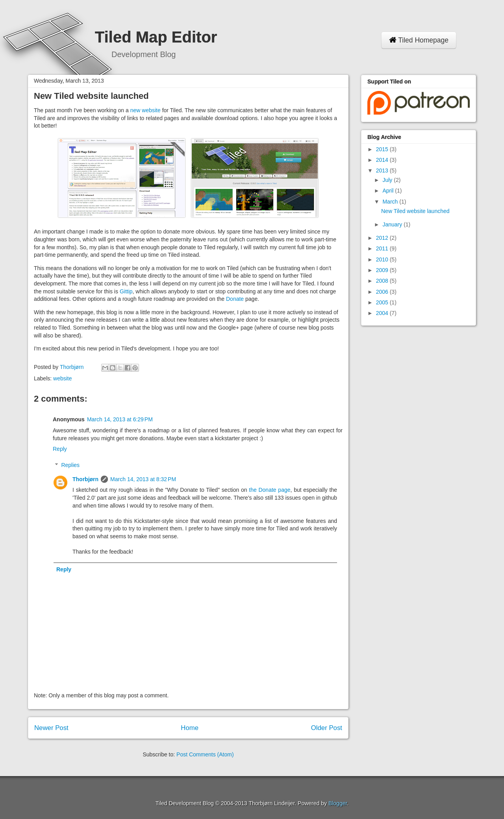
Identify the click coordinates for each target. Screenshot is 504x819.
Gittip (126, 291)
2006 (383, 292)
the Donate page (270, 490)
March (391, 202)
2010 (383, 259)
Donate (235, 299)
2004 (383, 313)
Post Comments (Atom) (205, 754)
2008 (383, 281)
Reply (60, 449)
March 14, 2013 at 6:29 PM (120, 419)
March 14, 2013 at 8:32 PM (143, 479)
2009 (383, 270)
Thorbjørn (85, 479)
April (389, 191)
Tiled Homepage (419, 40)
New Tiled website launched (415, 211)
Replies (70, 465)
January (393, 224)
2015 (383, 149)
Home (190, 728)
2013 (383, 170)
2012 (383, 238)
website (62, 378)
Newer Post (51, 728)
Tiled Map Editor (156, 37)
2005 (383, 302)
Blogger (338, 803)
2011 (383, 248)
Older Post (327, 728)
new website (145, 110)
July (388, 180)
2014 (383, 160)
